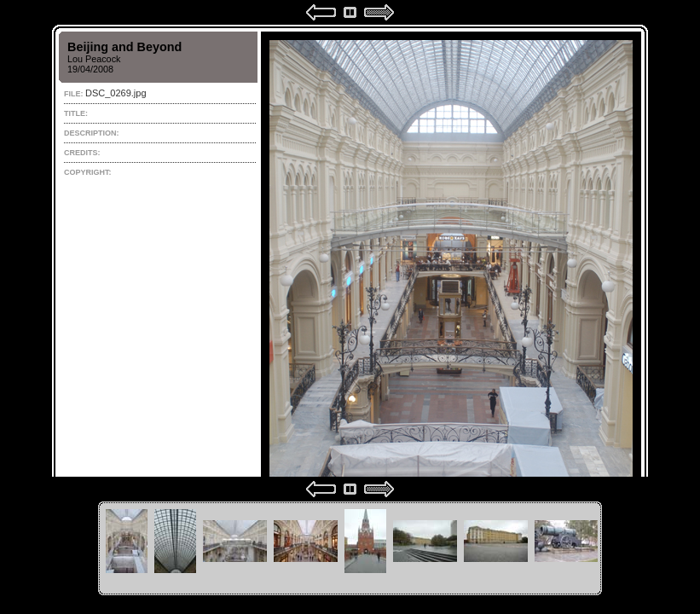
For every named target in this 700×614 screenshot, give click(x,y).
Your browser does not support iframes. (350, 251)
